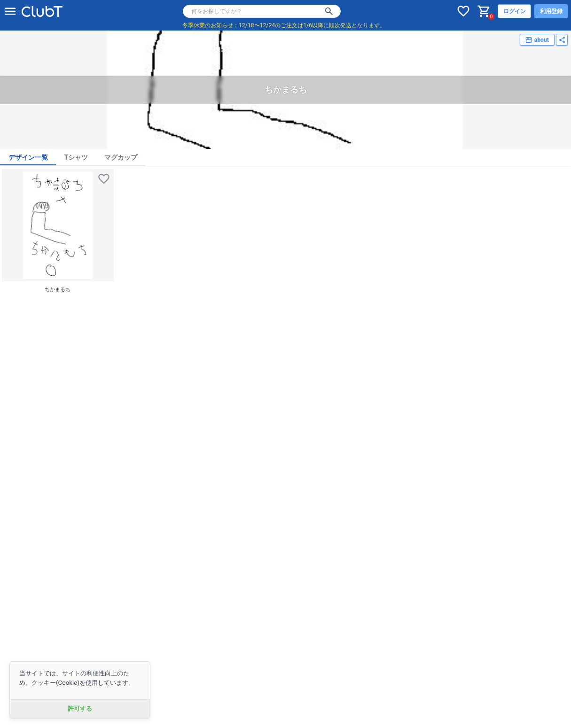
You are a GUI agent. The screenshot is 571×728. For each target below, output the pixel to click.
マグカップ (121, 157)
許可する (80, 709)
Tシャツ (76, 157)
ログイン (515, 11)
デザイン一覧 (28, 157)
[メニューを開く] (10, 11)
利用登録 (551, 11)
